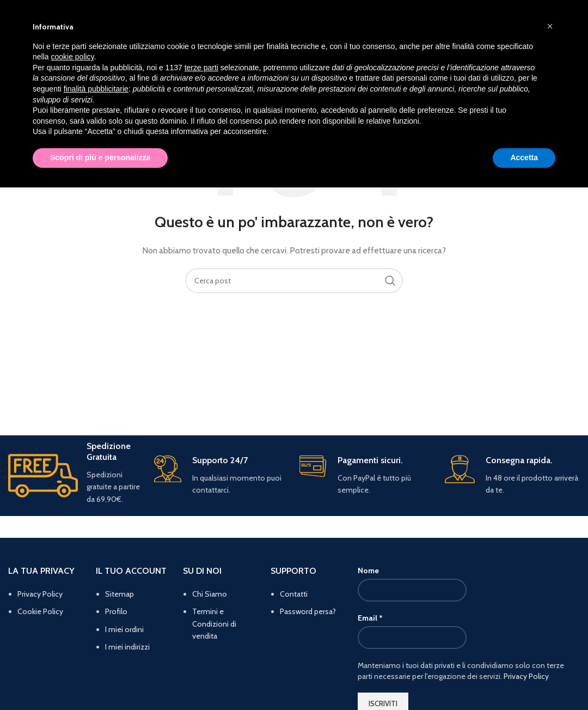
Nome (368, 571)
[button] (550, 26)
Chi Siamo (210, 594)
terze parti (201, 68)
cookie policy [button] (72, 57)
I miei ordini (124, 629)
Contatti (294, 594)
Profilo (116, 611)
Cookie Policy (40, 611)
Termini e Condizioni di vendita (214, 624)
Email (370, 618)
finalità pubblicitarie (96, 89)
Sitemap (120, 594)
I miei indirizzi (127, 647)
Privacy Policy (40, 594)
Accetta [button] (524, 157)
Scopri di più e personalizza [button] (100, 157)
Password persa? (308, 611)
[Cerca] (294, 281)
